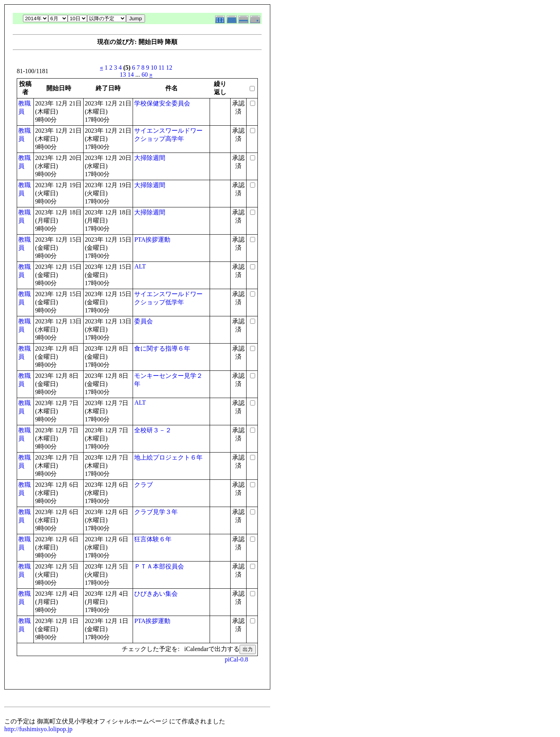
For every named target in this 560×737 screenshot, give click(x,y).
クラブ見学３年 (156, 512)
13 (123, 75)
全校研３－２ (153, 430)
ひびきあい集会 (156, 594)
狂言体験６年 (153, 539)
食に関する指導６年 (162, 348)
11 (162, 68)
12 (169, 68)
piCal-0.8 (236, 659)
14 (131, 75)
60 (145, 75)
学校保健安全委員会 (162, 103)
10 (154, 68)
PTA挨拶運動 (152, 240)
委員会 (143, 321)
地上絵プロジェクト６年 (168, 457)
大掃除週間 (150, 158)
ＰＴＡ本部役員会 (159, 566)
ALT (140, 266)
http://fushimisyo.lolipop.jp (38, 729)
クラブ (143, 485)
